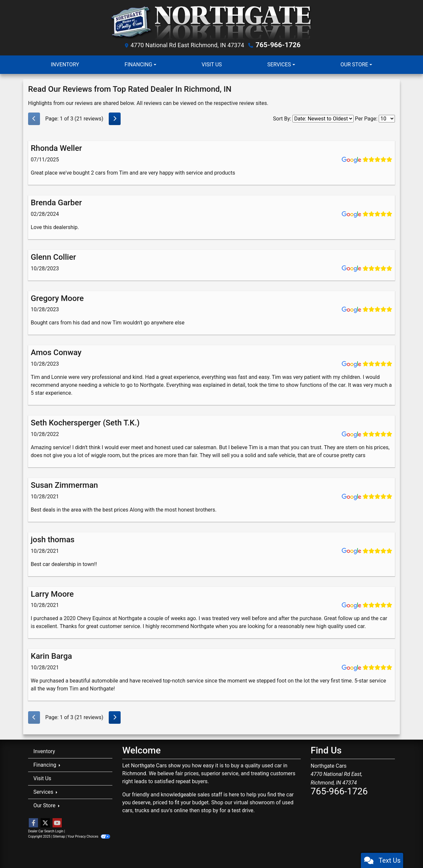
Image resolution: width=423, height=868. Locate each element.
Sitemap (59, 836)
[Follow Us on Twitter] (45, 823)
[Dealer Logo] (212, 22)
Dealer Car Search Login (46, 831)
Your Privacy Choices (89, 836)
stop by (210, 810)
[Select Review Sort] (323, 118)
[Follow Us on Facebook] (33, 823)
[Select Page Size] (387, 118)
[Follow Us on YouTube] (57, 823)
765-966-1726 (278, 45)
